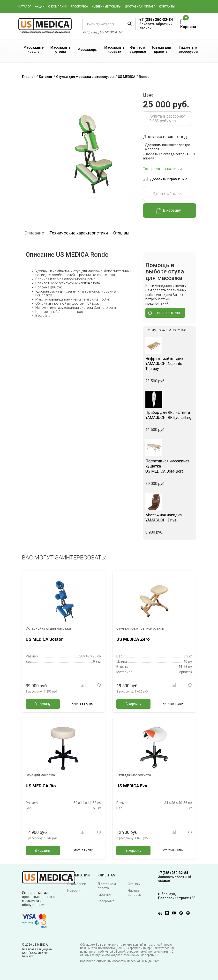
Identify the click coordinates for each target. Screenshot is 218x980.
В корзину (169, 211)
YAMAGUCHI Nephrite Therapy (170, 364)
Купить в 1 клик (167, 193)
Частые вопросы (135, 893)
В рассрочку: (42, 692)
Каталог (25, 7)
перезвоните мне (164, 313)
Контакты (167, 7)
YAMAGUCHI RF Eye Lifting (170, 415)
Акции (40, 7)
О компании (58, 7)
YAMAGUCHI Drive (170, 518)
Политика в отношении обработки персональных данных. (120, 961)
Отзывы (121, 233)
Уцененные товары (106, 7)
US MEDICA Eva (132, 786)
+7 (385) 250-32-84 (156, 20)
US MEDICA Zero (133, 639)
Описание (34, 233)
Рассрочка (79, 7)
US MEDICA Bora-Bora (170, 466)
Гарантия (105, 895)
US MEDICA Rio (41, 786)
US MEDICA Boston (45, 639)
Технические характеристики (79, 233)
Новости (74, 890)
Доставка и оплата (140, 7)
